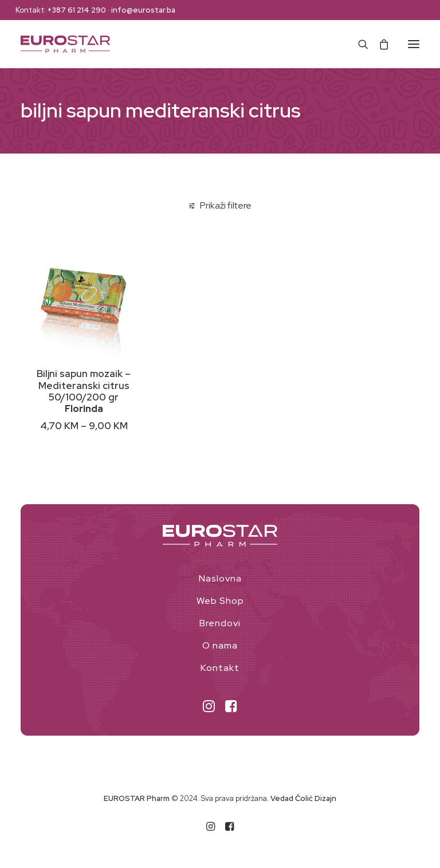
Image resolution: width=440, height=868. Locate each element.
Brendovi (220, 623)
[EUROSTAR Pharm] (65, 44)
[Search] (358, 44)
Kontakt (220, 668)
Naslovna (220, 578)
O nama (220, 645)
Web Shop (220, 601)
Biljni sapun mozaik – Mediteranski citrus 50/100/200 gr (84, 385)
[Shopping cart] (379, 44)
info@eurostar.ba (143, 10)
